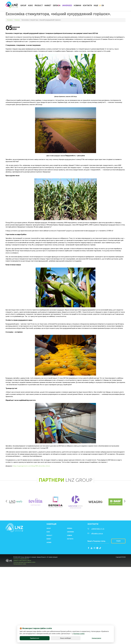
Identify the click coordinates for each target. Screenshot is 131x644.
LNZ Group (12, 6)
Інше (96, 6)
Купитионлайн (109, 6)
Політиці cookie (79, 634)
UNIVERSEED (67, 6)
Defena (57, 6)
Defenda (70, 528)
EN (103, 6)
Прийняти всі (35, 638)
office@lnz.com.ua (97, 533)
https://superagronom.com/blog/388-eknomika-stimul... (32, 466)
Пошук (118, 541)
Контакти (87, 6)
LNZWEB (49, 543)
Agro (30, 6)
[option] (16, 502)
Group (23, 6)
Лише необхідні (65, 638)
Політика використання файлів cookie (24, 562)
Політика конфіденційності (21, 559)
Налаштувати (96, 638)
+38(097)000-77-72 (98, 529)
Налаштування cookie (20, 564)
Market (48, 6)
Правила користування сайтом (22, 560)
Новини (77, 6)
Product (39, 6)
